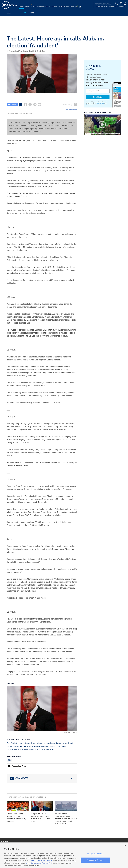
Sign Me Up (98, 97)
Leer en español (71, 110)
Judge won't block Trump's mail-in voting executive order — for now (40, 818)
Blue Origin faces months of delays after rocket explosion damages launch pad (40, 743)
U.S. (9, 760)
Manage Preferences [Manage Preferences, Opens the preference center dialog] (95, 854)
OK (125, 846)
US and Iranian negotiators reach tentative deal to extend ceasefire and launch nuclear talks (66, 819)
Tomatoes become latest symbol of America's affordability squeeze (16, 818)
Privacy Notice (90, 105)
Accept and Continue (95, 860)
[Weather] (79, 8)
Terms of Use (100, 103)
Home (31, 13)
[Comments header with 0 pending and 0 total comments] (42, 778)
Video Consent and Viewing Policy (40, 863)
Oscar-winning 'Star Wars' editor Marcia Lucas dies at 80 (30, 750)
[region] (64, 855)
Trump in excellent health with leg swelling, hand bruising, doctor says (36, 746)
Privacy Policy (46, 861)
